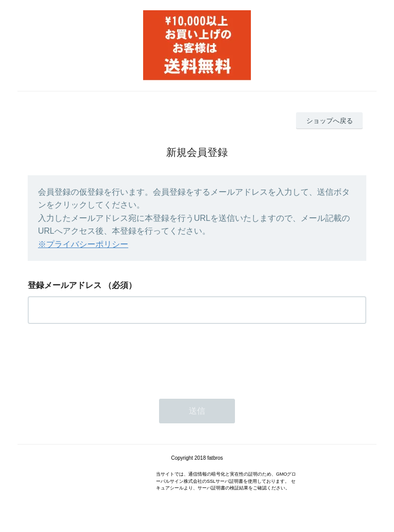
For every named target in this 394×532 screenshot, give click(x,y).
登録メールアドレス (65, 285)
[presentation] (106, 358)
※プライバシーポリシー (83, 244)
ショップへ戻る (330, 121)
